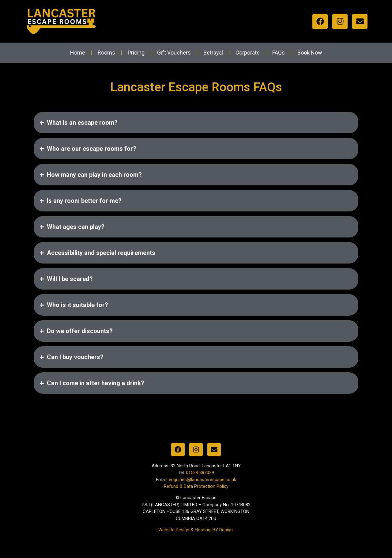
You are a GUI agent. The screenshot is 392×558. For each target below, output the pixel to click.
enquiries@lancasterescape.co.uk (202, 481)
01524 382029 (200, 475)
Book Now (310, 53)
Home (78, 53)
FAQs (279, 53)
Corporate (248, 53)
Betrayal (213, 53)
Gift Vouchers (174, 53)
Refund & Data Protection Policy (196, 488)
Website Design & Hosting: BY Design (196, 532)
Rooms (106, 53)
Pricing (136, 53)
